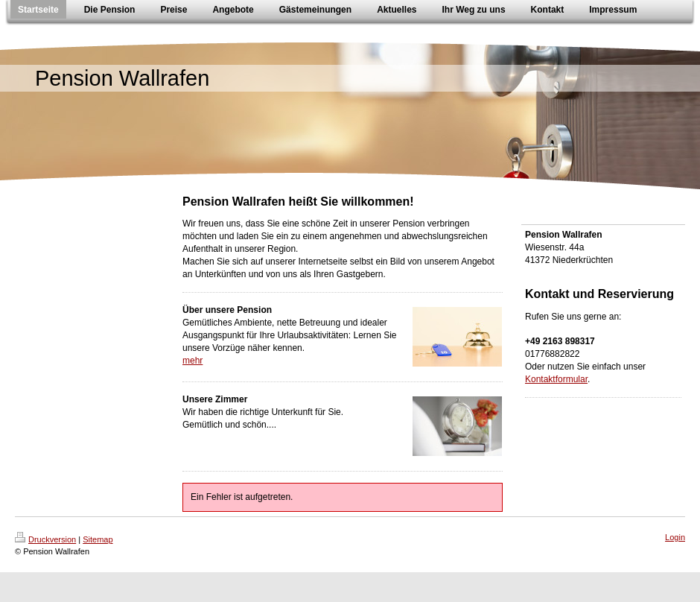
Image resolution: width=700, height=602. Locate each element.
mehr (192, 361)
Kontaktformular (556, 379)
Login (675, 537)
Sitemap (98, 539)
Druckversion (45, 539)
